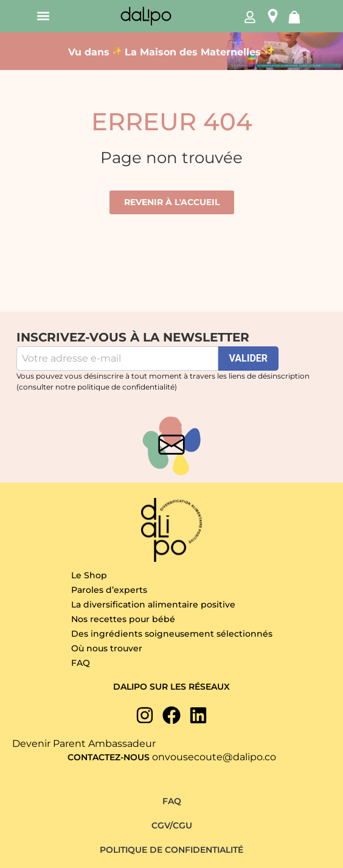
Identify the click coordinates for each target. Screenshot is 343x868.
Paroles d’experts (109, 590)
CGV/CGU (172, 825)
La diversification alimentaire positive (153, 604)
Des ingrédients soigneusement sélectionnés (172, 634)
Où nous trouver (107, 648)
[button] (43, 16)
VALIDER (249, 358)
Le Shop (89, 575)
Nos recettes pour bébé (123, 619)
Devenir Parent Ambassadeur (84, 744)
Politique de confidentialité (171, 850)
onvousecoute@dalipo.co (214, 757)
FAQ (81, 663)
